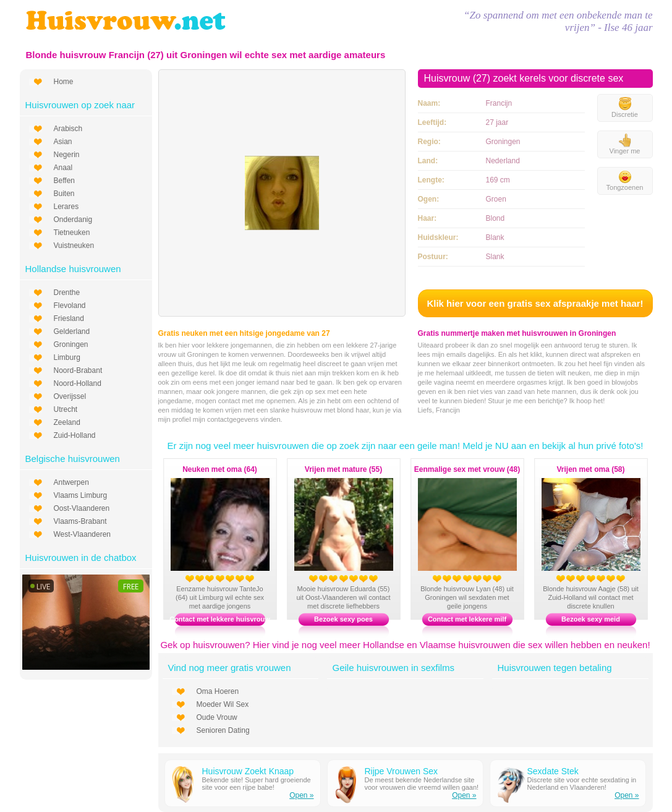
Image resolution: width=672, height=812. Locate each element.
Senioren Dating (223, 730)
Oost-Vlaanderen (82, 508)
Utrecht (66, 409)
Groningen (71, 344)
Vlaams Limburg (81, 495)
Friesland (69, 318)
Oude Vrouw (217, 717)
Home (64, 82)
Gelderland (72, 331)
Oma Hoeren (218, 691)
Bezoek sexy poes (343, 619)
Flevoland (70, 306)
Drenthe (67, 293)
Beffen (64, 181)
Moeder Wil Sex (223, 704)
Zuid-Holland (75, 435)
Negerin (67, 155)
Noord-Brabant (78, 370)
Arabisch (68, 129)
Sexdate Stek (553, 771)
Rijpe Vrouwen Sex (402, 771)
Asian (63, 142)
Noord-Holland (78, 383)
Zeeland (67, 422)
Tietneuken (72, 233)
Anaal (63, 168)
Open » (301, 795)
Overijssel (70, 396)
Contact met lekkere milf (467, 619)
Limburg (67, 357)
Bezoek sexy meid (591, 619)
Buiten (64, 194)
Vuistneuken (74, 246)
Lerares (66, 207)
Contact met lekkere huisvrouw (220, 619)
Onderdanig (73, 220)
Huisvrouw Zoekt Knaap (248, 771)
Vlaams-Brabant (80, 521)
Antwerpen (71, 482)
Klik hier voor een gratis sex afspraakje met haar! (535, 303)
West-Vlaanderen (83, 534)
